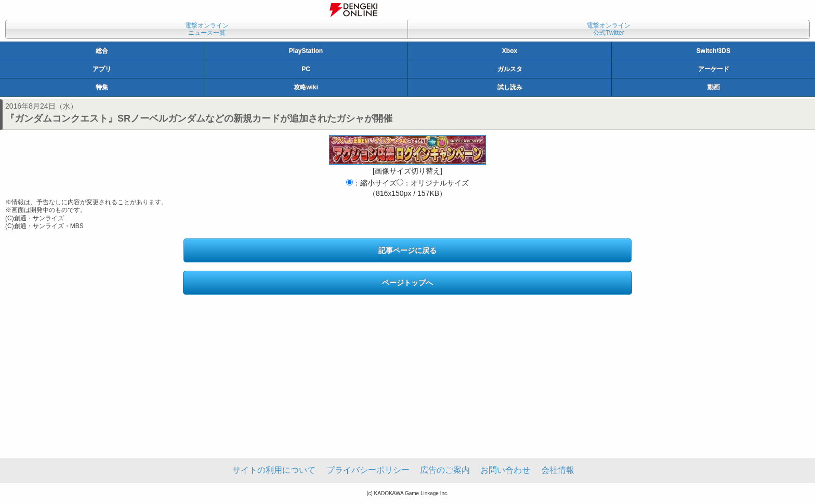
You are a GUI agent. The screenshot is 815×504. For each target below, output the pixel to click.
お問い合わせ (505, 470)
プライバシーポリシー (368, 470)
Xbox (510, 51)
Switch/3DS (713, 51)
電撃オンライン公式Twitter (609, 29)
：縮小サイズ (371, 183)
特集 (102, 87)
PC (306, 69)
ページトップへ (407, 283)
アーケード (714, 69)
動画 (714, 87)
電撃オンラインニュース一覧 (207, 29)
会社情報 (558, 470)
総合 (102, 51)
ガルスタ (510, 69)
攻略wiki (306, 87)
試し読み (510, 87)
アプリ (102, 69)
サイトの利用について (274, 470)
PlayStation (306, 51)
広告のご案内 (445, 470)
